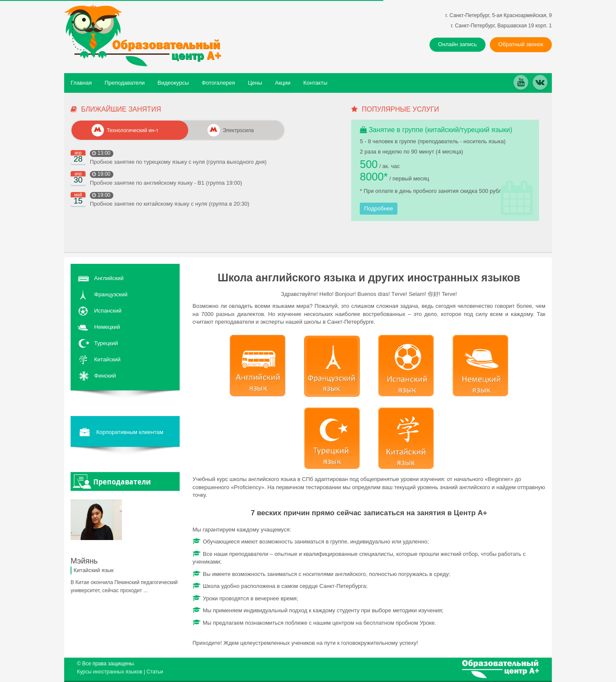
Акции (283, 83)
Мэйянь (84, 561)
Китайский (107, 359)
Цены (255, 83)
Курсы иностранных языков (110, 672)
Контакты (315, 83)
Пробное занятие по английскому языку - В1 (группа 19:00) (166, 183)
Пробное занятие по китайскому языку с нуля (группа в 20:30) (170, 204)
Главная (81, 83)
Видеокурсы (173, 83)
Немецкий (107, 327)
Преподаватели (124, 83)
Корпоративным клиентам (121, 433)
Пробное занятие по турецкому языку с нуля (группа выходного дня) (178, 162)
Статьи (155, 672)
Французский (111, 294)
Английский (109, 278)
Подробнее (378, 208)
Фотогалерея (219, 83)
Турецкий (106, 343)
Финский (105, 376)
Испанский (108, 311)
